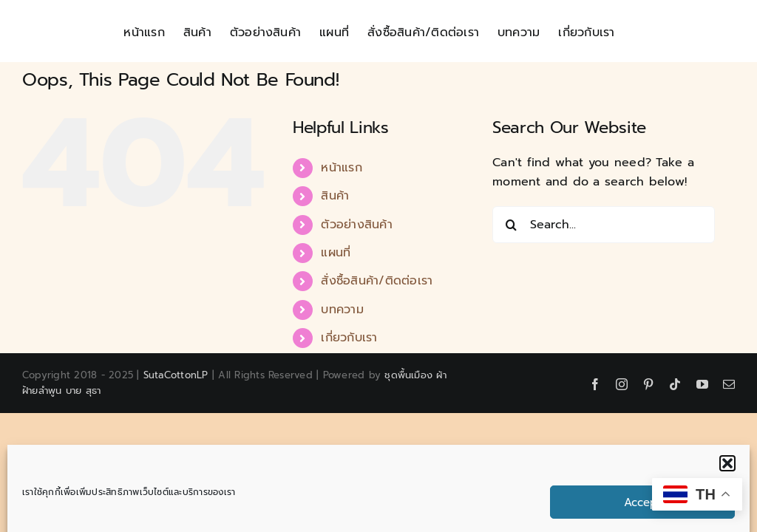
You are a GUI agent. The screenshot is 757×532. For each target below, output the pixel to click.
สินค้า (335, 196)
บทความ (342, 310)
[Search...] (604, 225)
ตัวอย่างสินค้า (356, 225)
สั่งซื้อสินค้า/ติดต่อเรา (377, 281)
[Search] (511, 225)
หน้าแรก (341, 168)
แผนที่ (336, 253)
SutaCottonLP (176, 375)
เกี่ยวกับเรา (349, 338)
